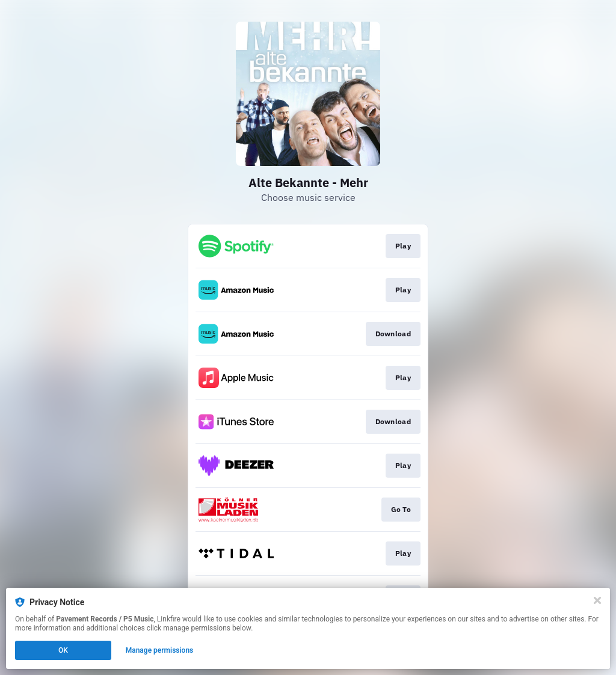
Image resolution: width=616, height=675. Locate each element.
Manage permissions (160, 650)
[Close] (597, 600)
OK (63, 650)
